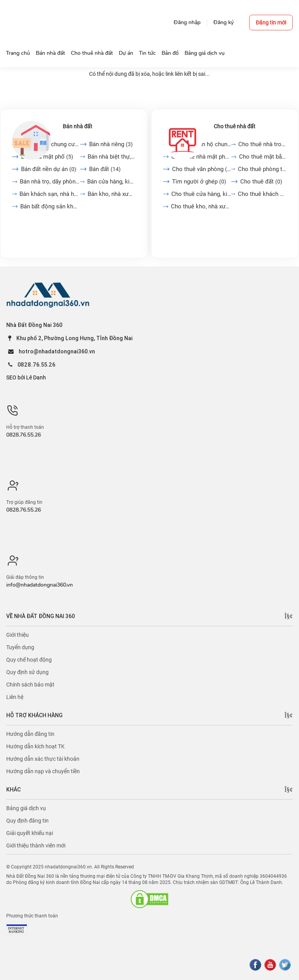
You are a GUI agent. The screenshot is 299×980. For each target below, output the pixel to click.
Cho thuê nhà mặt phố (201, 157)
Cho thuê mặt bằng (263, 157)
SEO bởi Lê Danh (26, 377)
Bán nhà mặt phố (47, 157)
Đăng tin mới (271, 23)
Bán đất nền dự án (49, 169)
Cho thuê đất (261, 182)
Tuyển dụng (20, 647)
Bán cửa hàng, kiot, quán (112, 182)
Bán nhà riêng (111, 144)
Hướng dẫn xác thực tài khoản (43, 759)
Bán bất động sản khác (50, 206)
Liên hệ (15, 697)
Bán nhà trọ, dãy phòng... (50, 182)
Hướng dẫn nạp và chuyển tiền (43, 771)
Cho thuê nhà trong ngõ (263, 144)
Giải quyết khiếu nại (30, 833)
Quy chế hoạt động (29, 660)
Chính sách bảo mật (30, 685)
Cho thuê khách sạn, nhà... (262, 194)
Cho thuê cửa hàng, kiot (201, 194)
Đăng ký (223, 22)
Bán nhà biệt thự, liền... (112, 157)
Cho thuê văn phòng (202, 169)
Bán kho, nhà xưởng (112, 194)
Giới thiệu (18, 635)
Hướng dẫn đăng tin (30, 734)
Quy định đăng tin (27, 821)
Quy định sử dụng (27, 672)
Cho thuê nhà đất (235, 126)
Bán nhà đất (77, 126)
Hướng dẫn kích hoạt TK (35, 746)
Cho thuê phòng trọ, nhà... (262, 169)
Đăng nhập (187, 22)
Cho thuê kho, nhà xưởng (201, 206)
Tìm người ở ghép (199, 182)
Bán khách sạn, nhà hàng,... (50, 194)
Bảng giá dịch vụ (26, 808)
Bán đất (105, 169)
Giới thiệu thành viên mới (36, 845)
